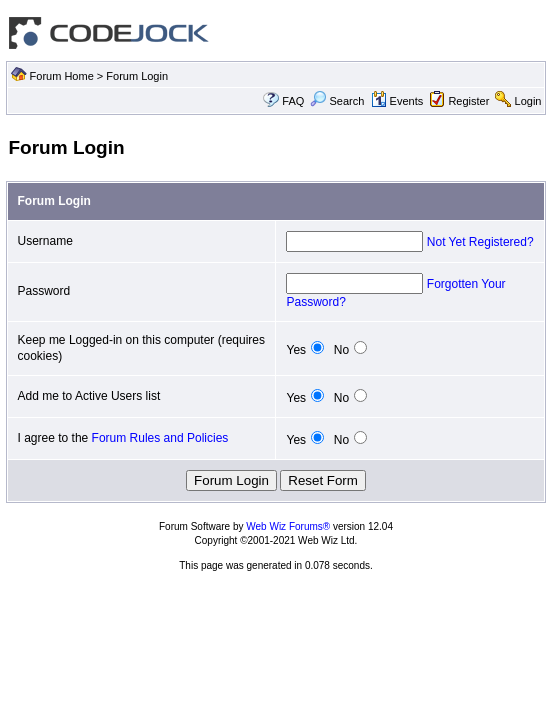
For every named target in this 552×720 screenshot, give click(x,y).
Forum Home (62, 76)
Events (397, 101)
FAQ (293, 101)
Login (528, 101)
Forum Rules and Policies (160, 438)
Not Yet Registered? (480, 242)
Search (337, 101)
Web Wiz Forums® (288, 526)
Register (468, 101)
